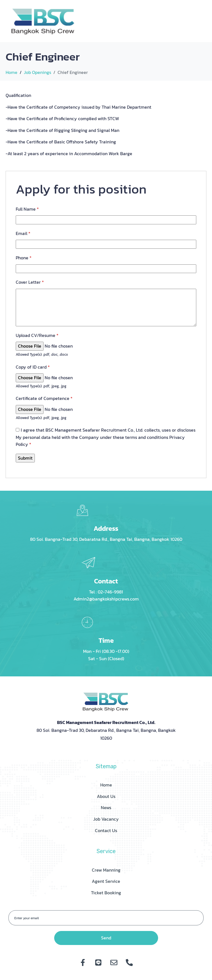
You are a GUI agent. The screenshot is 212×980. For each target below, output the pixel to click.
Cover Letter (30, 282)
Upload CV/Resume (37, 335)
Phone (24, 258)
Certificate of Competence (44, 398)
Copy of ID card (33, 367)
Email (23, 233)
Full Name (27, 209)
